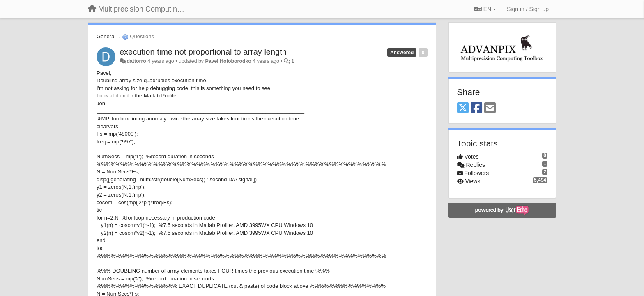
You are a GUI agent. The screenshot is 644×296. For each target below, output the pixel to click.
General (106, 36)
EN (485, 9)
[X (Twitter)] (463, 108)
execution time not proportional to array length (203, 52)
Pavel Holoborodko (228, 61)
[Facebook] (476, 108)
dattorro (136, 61)
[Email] (490, 108)
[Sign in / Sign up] (528, 9)
